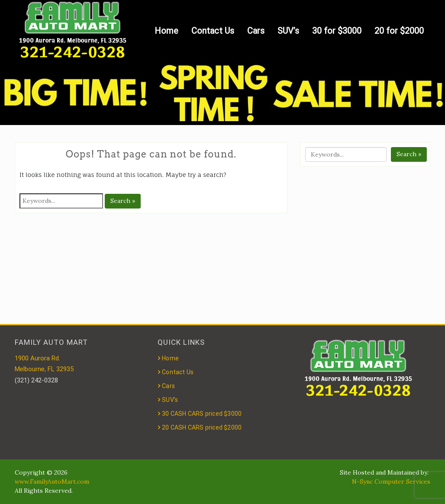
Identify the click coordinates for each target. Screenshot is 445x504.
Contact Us (213, 31)
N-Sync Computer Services (391, 482)
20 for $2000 (399, 31)
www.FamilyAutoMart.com (52, 482)
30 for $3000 (337, 31)
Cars (256, 31)
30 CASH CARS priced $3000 (202, 414)
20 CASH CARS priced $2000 (202, 427)
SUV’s (288, 31)
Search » (123, 201)
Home (166, 31)
